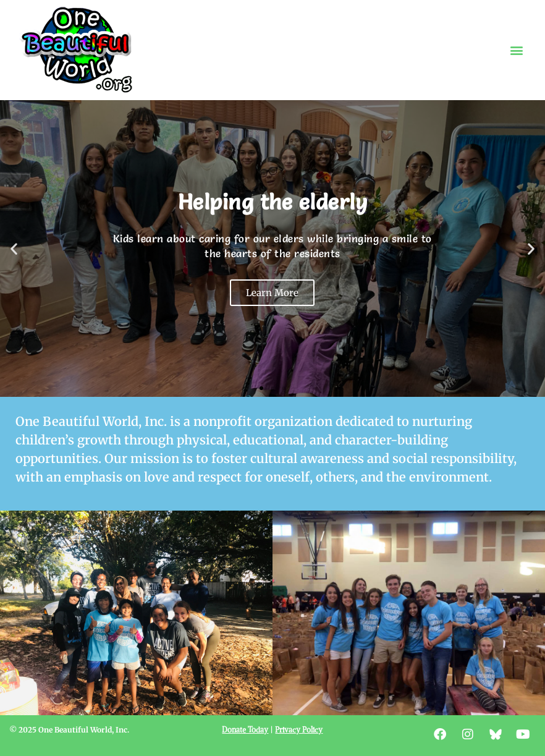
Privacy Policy (299, 730)
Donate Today (245, 730)
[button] (516, 50)
